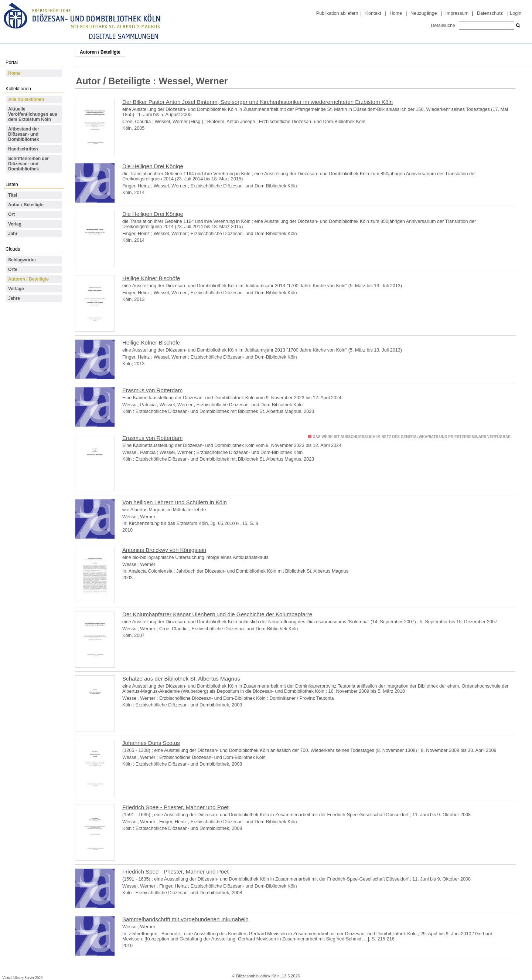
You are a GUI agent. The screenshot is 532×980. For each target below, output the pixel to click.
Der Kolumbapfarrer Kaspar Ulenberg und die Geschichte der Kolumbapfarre (217, 614)
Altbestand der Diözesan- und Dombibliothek (24, 134)
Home (396, 13)
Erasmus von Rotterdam (152, 390)
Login (516, 13)
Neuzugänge (424, 13)
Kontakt (373, 13)
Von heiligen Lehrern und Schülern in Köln (175, 502)
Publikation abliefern (337, 13)
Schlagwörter (22, 260)
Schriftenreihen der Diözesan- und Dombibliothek (28, 164)
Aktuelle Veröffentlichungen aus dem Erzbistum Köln (33, 114)
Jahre (14, 298)
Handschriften (23, 149)
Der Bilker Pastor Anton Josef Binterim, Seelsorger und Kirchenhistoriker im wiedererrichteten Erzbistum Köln (258, 102)
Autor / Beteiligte (26, 205)
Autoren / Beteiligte (28, 279)
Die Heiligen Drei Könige (153, 166)
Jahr (13, 234)
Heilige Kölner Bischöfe (151, 278)
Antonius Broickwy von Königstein (164, 550)
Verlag (15, 224)
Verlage (16, 289)
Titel (13, 195)
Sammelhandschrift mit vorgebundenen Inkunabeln (185, 919)
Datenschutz (490, 13)
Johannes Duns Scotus (151, 743)
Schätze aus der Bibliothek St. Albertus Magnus (181, 679)
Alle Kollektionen (26, 99)
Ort (11, 214)
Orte (13, 269)
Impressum (457, 13)
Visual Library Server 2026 (22, 978)
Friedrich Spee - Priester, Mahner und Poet (175, 807)
